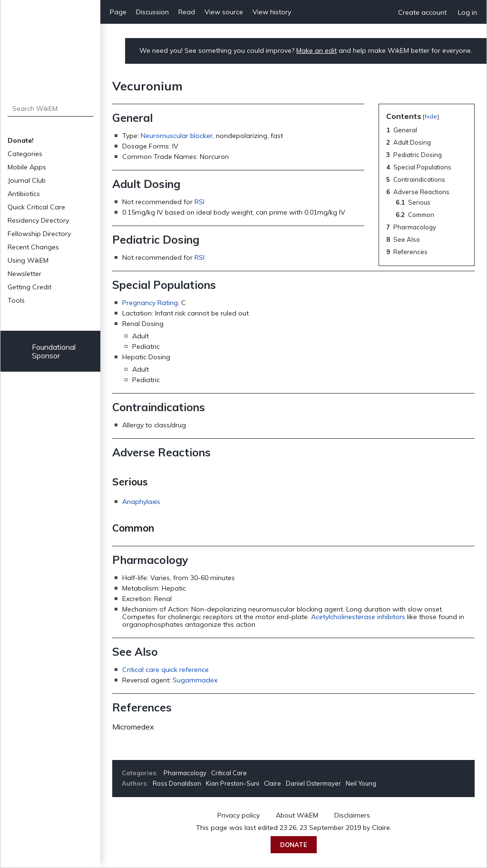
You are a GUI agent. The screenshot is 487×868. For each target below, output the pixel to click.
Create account (422, 12)
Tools (16, 300)
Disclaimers (352, 815)
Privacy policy (239, 815)
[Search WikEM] (51, 108)
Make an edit (317, 50)
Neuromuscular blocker (177, 136)
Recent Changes (33, 247)
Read (187, 12)
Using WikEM (28, 260)
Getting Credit (29, 287)
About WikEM (297, 815)
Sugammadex (195, 680)
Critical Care (229, 773)
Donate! (21, 140)
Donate (294, 845)
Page (118, 12)
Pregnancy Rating (150, 303)
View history (272, 12)
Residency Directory (38, 220)
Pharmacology (185, 773)
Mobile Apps (27, 167)
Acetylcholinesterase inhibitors (358, 617)
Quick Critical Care (36, 207)
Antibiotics (24, 194)
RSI (200, 202)
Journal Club (27, 180)
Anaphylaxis (141, 502)
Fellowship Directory (39, 234)
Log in (468, 12)
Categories (25, 154)
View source (224, 12)
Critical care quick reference (166, 670)
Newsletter (24, 274)
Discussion (152, 12)
